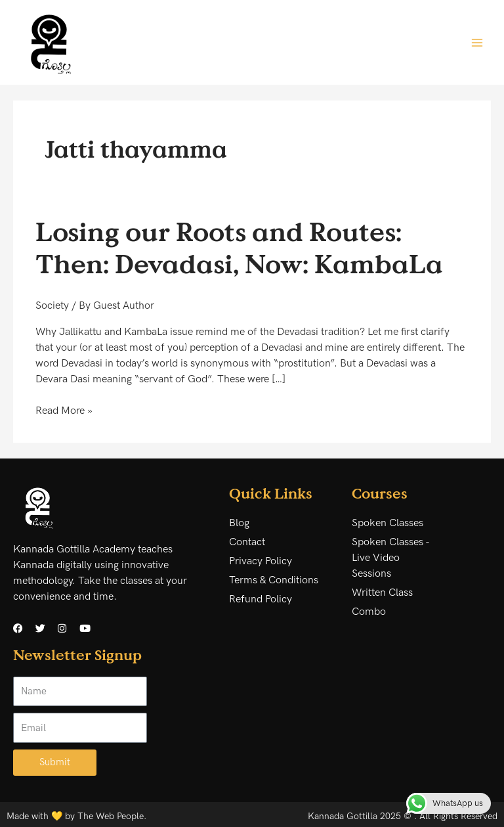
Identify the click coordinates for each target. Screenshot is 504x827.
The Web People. (112, 816)
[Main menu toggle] (477, 42)
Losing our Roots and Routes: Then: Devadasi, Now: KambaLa (239, 247)
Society (52, 306)
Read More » (64, 410)
